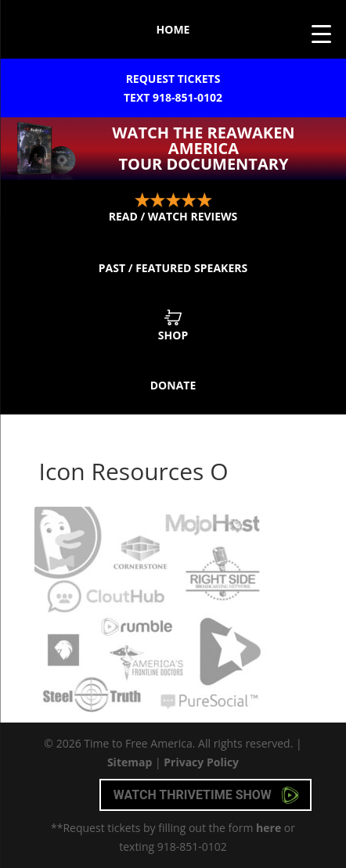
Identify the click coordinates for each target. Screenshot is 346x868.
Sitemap (130, 762)
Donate (173, 385)
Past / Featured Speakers (173, 268)
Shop (173, 326)
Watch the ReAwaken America (204, 148)
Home (173, 29)
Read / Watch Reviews (173, 208)
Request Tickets (173, 89)
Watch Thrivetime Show (206, 795)
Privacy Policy (201, 762)
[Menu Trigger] (321, 33)
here (269, 828)
